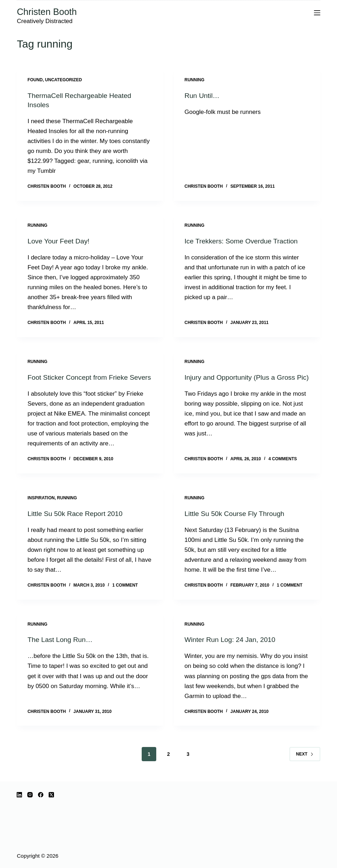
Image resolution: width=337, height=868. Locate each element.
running (195, 80)
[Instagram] (30, 795)
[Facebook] (41, 795)
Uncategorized (64, 80)
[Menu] (317, 13)
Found (35, 80)
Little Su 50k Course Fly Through (237, 522)
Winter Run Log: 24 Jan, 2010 (232, 649)
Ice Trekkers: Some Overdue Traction (243, 241)
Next (305, 763)
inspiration (41, 507)
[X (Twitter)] (51, 795)
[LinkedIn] (19, 795)
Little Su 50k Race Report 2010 (77, 522)
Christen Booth (47, 12)
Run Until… (203, 95)
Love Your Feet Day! (59, 241)
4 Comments (283, 468)
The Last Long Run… (61, 649)
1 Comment (125, 594)
